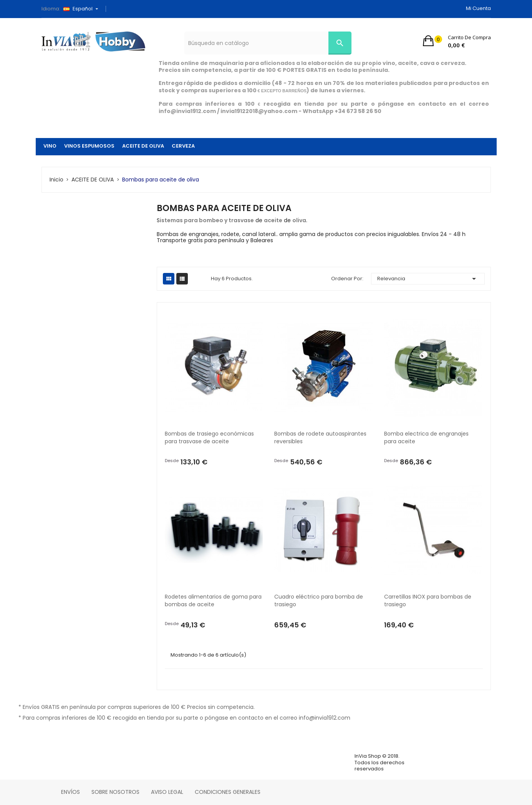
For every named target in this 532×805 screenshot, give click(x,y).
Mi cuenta (478, 8)
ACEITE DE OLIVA (143, 146)
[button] (457, 41)
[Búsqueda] (268, 43)
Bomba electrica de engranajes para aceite (428, 437)
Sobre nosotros (115, 792)
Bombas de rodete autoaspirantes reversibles (321, 437)
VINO (50, 146)
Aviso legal (167, 792)
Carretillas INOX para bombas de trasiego (428, 600)
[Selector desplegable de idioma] (84, 9)
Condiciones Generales (228, 792)
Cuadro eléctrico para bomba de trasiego (319, 600)
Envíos (70, 792)
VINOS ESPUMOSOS (89, 146)
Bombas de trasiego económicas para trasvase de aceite (210, 437)
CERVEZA (183, 146)
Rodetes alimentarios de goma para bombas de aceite (214, 600)
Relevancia (428, 279)
